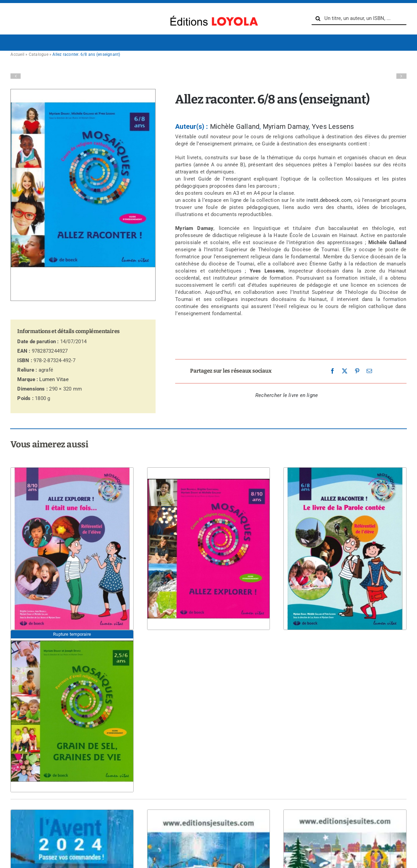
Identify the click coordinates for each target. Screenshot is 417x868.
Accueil (17, 54)
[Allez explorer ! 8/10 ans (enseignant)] (208, 468)
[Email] (369, 371)
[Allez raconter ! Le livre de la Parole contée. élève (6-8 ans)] (345, 468)
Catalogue (39, 54)
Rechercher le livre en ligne (287, 395)
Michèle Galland (235, 126)
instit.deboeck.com (329, 200)
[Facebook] (332, 371)
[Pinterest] (357, 371)
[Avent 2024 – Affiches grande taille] (208, 810)
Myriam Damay (286, 126)
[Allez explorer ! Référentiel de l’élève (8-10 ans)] (72, 468)
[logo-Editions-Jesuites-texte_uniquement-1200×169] (212, 14)
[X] (345, 371)
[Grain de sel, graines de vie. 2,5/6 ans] (72, 630)
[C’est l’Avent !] (72, 810)
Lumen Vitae (54, 379)
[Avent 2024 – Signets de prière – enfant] (345, 810)
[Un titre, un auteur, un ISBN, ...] (359, 19)
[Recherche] (318, 19)
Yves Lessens (333, 126)
